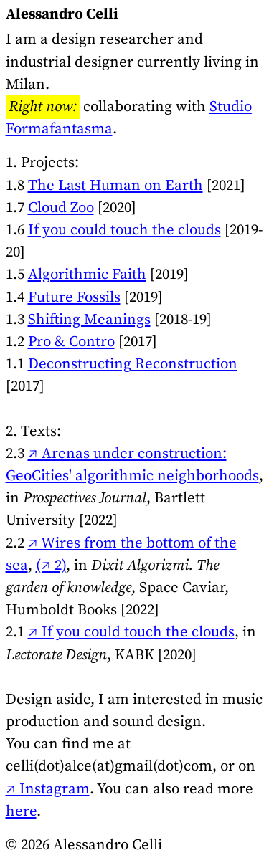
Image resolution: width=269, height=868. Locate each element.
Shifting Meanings (89, 320)
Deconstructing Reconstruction (133, 364)
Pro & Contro (71, 342)
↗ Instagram (48, 789)
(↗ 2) (51, 566)
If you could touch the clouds (124, 230)
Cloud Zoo (61, 208)
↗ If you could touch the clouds (131, 632)
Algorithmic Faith (87, 275)
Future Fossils (74, 297)
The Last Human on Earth (115, 186)
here (21, 811)
